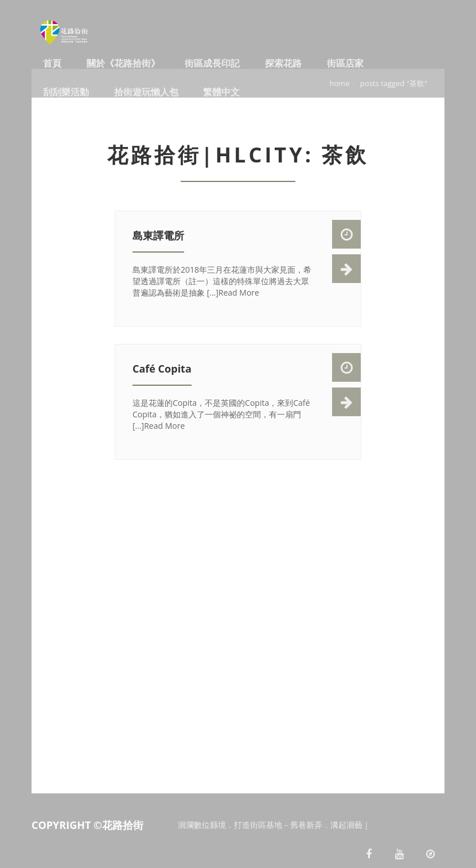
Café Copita (162, 369)
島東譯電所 (158, 235)
